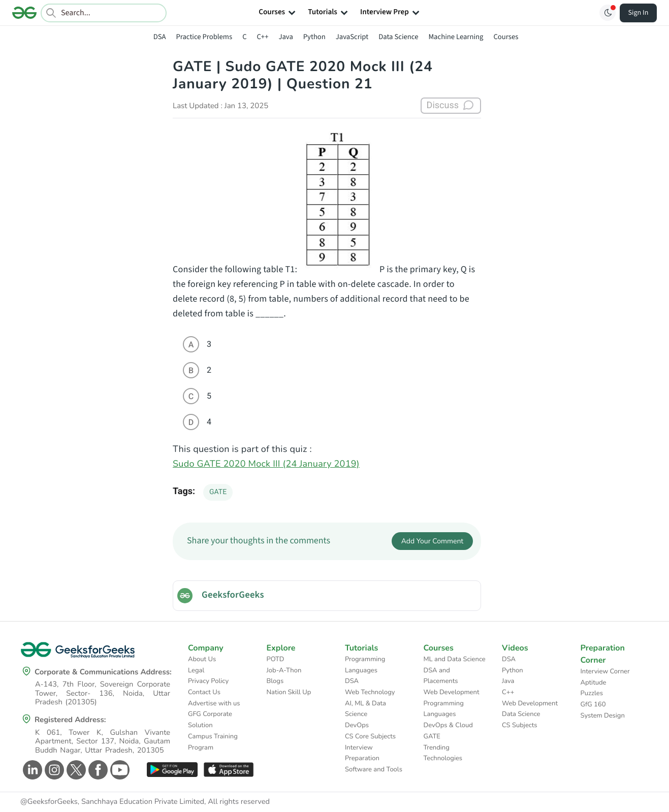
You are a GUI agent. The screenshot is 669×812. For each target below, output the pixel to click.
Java (285, 37)
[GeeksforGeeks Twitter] (75, 770)
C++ (263, 37)
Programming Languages (365, 665)
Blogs (275, 681)
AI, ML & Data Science (365, 709)
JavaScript (352, 37)
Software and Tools (374, 769)
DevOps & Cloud (448, 725)
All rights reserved (239, 802)
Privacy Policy (208, 681)
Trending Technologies (443, 753)
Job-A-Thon (284, 670)
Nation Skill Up (289, 692)
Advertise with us (214, 703)
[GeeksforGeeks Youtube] (119, 770)
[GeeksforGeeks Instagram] (53, 770)
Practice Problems (204, 37)
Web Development (452, 692)
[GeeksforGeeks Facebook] (97, 770)
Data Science (398, 37)
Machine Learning (456, 37)
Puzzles (592, 693)
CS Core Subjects (370, 736)
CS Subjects (520, 725)
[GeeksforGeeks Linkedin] (31, 770)
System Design (603, 716)
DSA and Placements (441, 676)
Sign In (639, 13)
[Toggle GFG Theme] (608, 13)
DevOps (357, 725)
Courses (506, 37)
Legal (196, 670)
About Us (202, 659)
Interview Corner (605, 671)
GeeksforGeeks (233, 595)
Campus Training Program (213, 742)
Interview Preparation (362, 753)
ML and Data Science (455, 659)
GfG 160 (593, 704)
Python (314, 37)
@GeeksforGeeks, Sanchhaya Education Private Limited (112, 802)
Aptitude (594, 683)
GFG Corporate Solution (210, 720)
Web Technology (370, 692)
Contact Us (204, 692)
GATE (218, 492)
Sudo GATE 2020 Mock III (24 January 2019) (266, 464)
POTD (276, 659)
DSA (160, 37)
